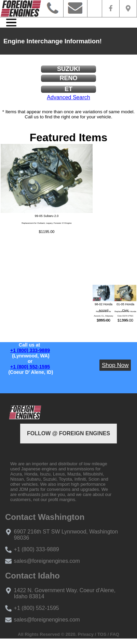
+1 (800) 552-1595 (30, 367)
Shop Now (115, 365)
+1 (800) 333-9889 (30, 350)
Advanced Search (68, 97)
